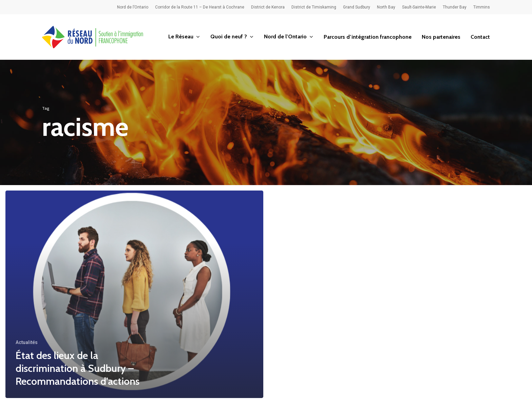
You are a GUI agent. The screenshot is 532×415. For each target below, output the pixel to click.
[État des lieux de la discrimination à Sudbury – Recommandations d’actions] (134, 294)
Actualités (27, 342)
